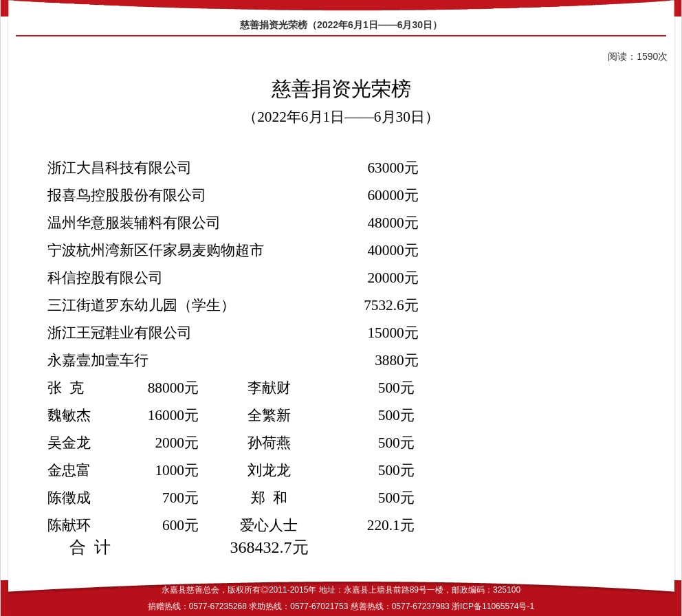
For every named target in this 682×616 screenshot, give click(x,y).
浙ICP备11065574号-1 (493, 606)
